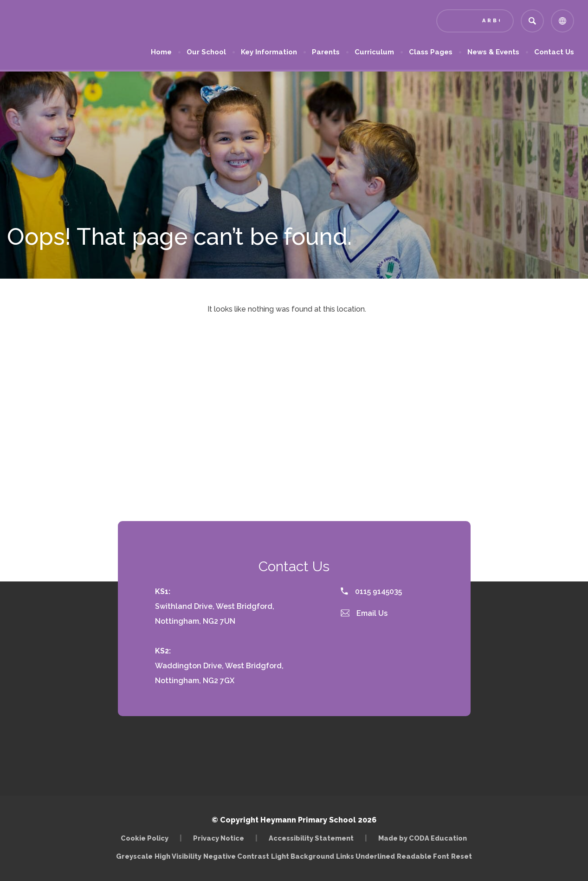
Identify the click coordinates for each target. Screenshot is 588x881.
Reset (462, 856)
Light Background (303, 856)
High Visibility (178, 856)
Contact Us (554, 52)
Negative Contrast (236, 856)
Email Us (364, 613)
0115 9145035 (371, 591)
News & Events (493, 52)
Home (161, 52)
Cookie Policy (145, 838)
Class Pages (431, 52)
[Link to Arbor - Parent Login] (475, 21)
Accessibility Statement (311, 838)
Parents (326, 52)
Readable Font (423, 856)
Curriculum (374, 52)
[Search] (532, 21)
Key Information (269, 52)
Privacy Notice (219, 838)
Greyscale (134, 856)
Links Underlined (365, 856)
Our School (206, 52)
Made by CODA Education (423, 838)
